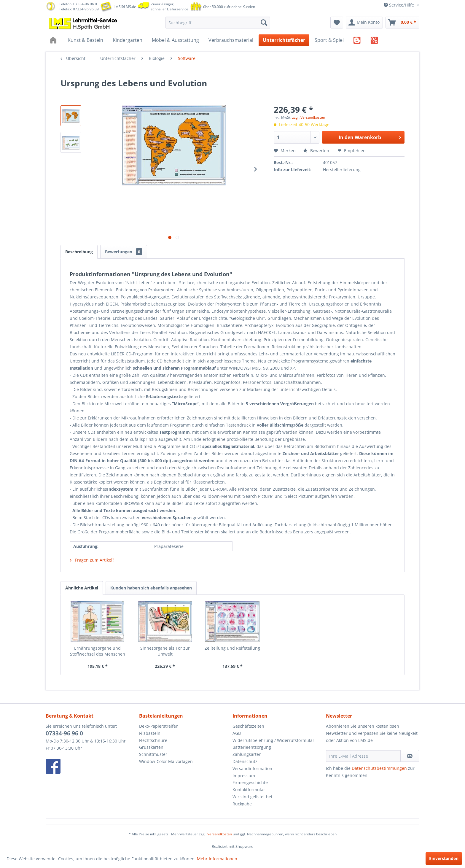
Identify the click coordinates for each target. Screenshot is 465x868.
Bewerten (317, 151)
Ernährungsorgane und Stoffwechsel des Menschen (98, 651)
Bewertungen (124, 252)
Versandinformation (252, 768)
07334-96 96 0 (64, 733)
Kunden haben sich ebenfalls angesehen (151, 588)
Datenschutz (245, 761)
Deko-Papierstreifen (159, 726)
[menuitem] (218, 23)
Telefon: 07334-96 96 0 (78, 4)
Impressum (244, 776)
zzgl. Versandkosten (309, 117)
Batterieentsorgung (252, 747)
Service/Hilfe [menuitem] (399, 5)
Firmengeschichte (250, 782)
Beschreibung (79, 252)
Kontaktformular (249, 790)
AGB (237, 733)
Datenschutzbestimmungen (379, 768)
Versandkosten (220, 834)
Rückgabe (242, 804)
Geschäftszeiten (248, 726)
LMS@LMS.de (125, 7)
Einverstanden (444, 858)
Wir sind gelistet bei (252, 797)
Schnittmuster (153, 754)
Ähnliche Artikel (82, 588)
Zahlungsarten (247, 754)
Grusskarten (151, 747)
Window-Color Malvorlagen (166, 761)
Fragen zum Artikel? (92, 560)
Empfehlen (352, 151)
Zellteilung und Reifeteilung (232, 648)
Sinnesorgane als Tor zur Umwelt (165, 651)
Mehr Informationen (217, 859)
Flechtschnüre (153, 740)
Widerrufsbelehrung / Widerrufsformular (273, 740)
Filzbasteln (150, 733)
